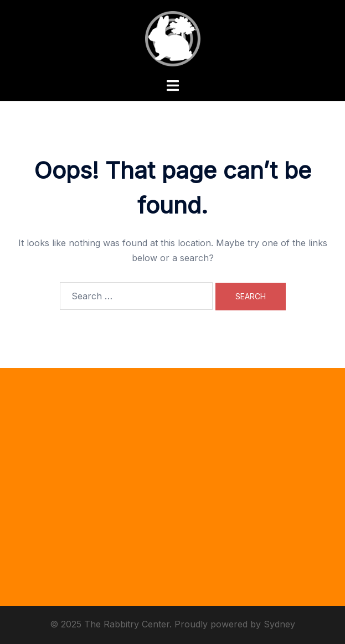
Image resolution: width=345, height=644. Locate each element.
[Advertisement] (172, 495)
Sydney (279, 624)
